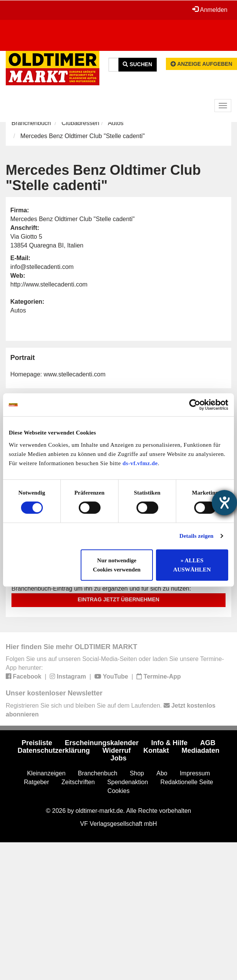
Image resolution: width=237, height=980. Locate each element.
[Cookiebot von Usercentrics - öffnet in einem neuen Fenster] (195, 405)
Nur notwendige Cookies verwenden (117, 565)
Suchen (137, 64)
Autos (116, 123)
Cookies (118, 791)
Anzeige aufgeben (201, 64)
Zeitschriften (78, 782)
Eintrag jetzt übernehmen (118, 599)
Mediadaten (200, 750)
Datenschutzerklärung (54, 750)
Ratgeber (37, 782)
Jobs (118, 758)
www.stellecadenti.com (75, 374)
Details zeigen (196, 536)
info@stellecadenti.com (42, 267)
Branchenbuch (31, 123)
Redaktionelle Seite (187, 782)
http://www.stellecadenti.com (49, 284)
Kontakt (156, 750)
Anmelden (210, 10)
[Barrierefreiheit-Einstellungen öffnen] (224, 503)
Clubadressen (80, 123)
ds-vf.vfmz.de (140, 463)
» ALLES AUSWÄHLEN (192, 565)
